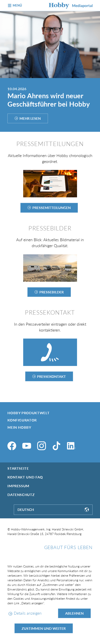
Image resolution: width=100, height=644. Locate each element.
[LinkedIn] (71, 446)
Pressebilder (52, 292)
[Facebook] (12, 446)
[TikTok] (56, 446)
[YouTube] (27, 446)
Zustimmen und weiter (44, 628)
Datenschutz (21, 495)
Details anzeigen (28, 613)
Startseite (18, 468)
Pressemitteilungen (52, 208)
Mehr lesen (30, 118)
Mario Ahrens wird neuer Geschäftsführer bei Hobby (49, 100)
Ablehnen (74, 613)
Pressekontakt (51, 376)
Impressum (18, 486)
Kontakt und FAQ (25, 477)
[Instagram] (42, 446)
